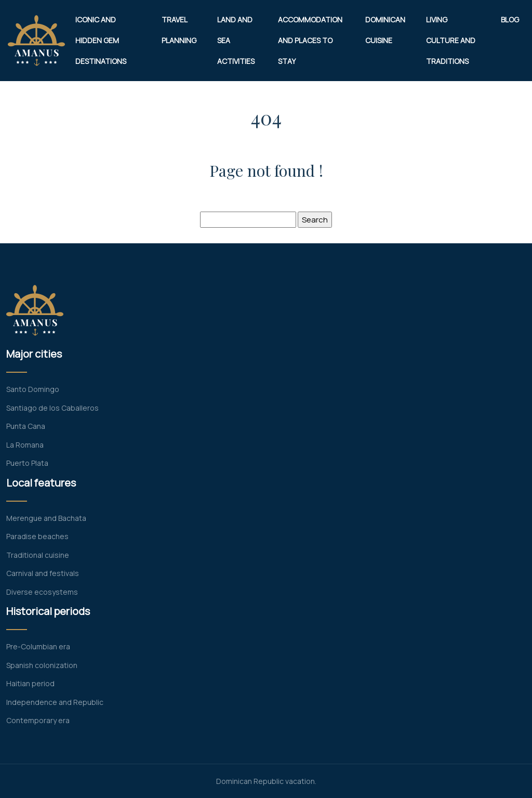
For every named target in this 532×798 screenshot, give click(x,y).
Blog (510, 19)
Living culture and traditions (451, 40)
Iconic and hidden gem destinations (101, 40)
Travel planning (179, 30)
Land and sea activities (236, 40)
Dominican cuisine (385, 30)
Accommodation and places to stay (310, 40)
